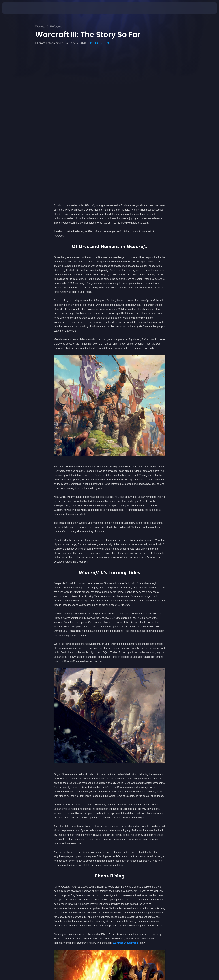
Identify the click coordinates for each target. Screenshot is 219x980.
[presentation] (14, 8)
